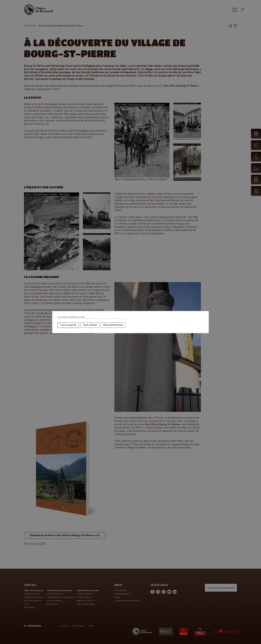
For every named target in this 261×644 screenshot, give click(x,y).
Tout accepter (68, 330)
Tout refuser (90, 330)
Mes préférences (113, 330)
